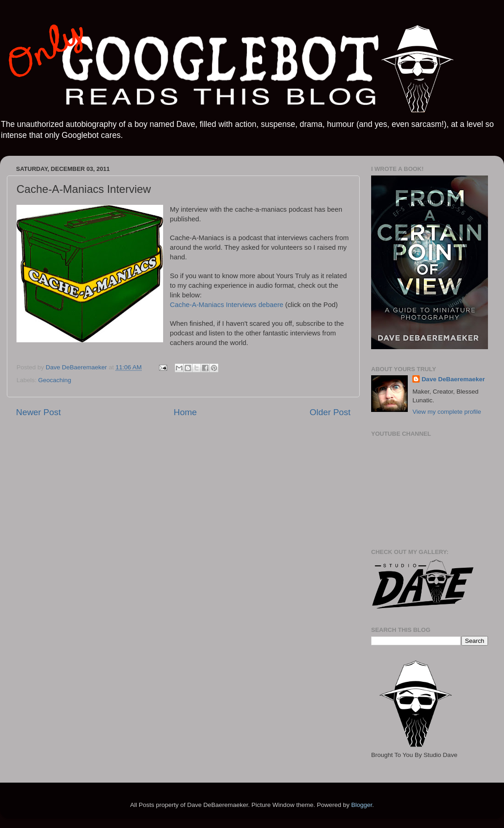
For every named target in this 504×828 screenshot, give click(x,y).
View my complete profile (447, 412)
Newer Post (38, 412)
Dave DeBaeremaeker (453, 379)
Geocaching (55, 380)
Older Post (330, 412)
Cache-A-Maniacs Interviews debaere (227, 305)
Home (185, 412)
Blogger (362, 805)
